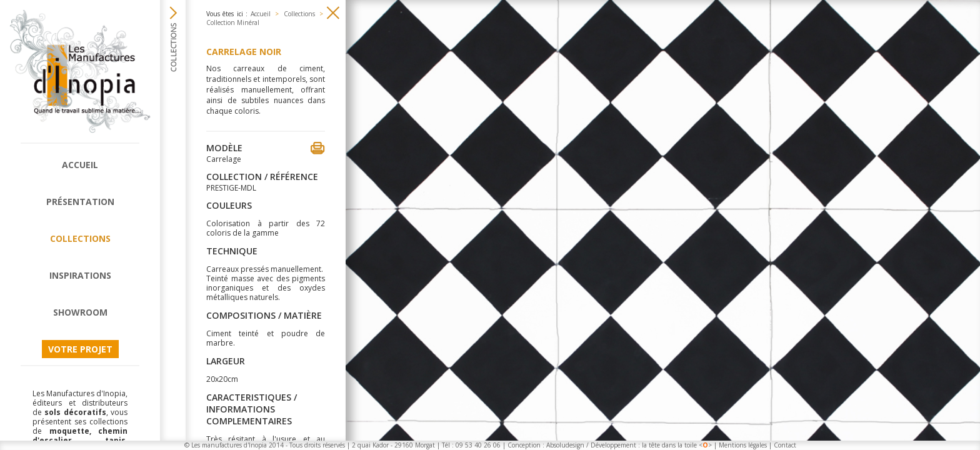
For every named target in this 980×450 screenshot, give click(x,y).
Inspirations (80, 275)
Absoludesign (565, 445)
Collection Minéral (233, 22)
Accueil (80, 165)
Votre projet (80, 349)
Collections (80, 238)
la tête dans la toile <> (677, 445)
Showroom (80, 312)
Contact (785, 445)
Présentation (80, 202)
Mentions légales (743, 445)
